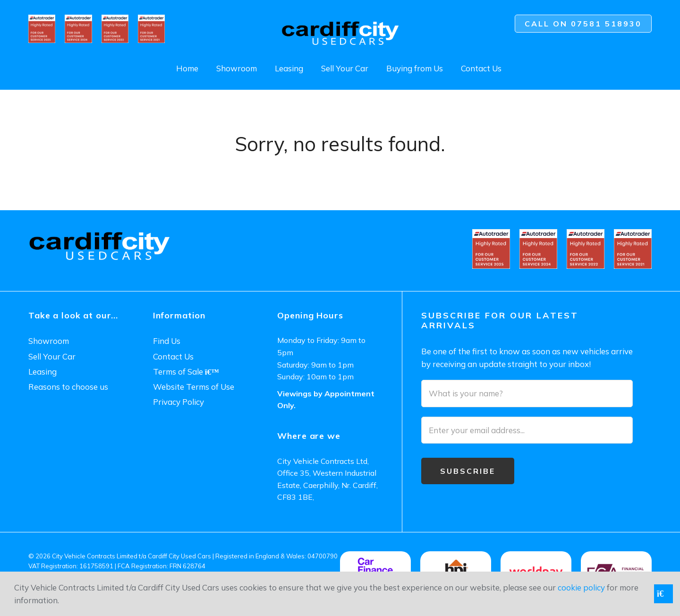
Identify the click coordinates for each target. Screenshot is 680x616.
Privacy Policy (178, 402)
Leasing (289, 68)
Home (187, 68)
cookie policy (581, 587)
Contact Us (481, 68)
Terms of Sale (186, 372)
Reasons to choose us (68, 387)
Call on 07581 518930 (583, 24)
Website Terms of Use (194, 387)
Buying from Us (415, 68)
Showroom (237, 68)
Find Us (167, 341)
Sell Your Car (345, 68)
